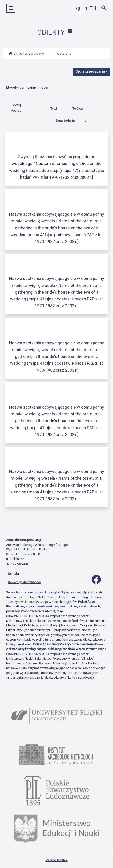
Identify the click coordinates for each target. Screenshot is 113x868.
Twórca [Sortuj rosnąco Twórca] (81, 107)
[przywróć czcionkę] (91, 9)
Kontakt (13, 574)
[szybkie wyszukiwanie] (104, 8)
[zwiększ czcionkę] (96, 8)
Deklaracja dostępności (24, 582)
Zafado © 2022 (57, 860)
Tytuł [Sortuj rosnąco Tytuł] (58, 107)
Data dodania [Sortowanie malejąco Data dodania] (69, 120)
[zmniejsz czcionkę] (87, 9)
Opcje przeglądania (90, 71)
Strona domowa (27, 54)
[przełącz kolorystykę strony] (79, 9)
